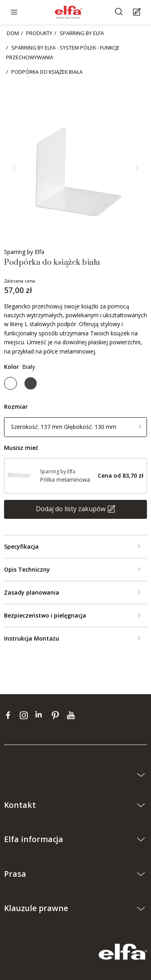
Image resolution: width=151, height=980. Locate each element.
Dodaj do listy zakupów (71, 509)
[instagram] (26, 715)
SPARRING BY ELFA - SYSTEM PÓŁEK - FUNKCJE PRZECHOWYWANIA (63, 52)
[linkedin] (41, 715)
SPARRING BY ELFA (82, 33)
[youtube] (72, 715)
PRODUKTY (39, 33)
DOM (13, 33)
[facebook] (10, 715)
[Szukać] (120, 12)
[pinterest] (57, 715)
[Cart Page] (138, 12)
